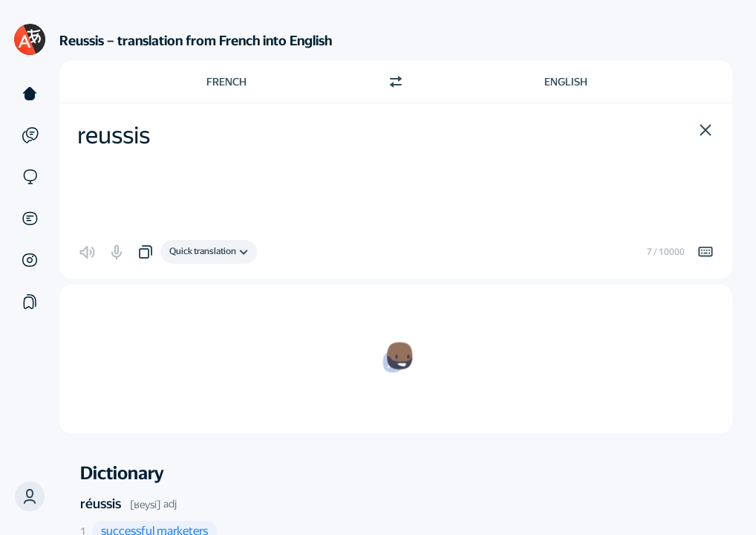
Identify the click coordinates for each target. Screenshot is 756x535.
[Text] (30, 94)
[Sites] (30, 177)
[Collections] (30, 302)
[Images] (30, 260)
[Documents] (30, 218)
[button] (30, 496)
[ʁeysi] (145, 505)
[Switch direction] (396, 82)
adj (170, 504)
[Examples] (30, 135)
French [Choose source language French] (227, 82)
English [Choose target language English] (566, 82)
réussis (101, 503)
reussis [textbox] (114, 135)
